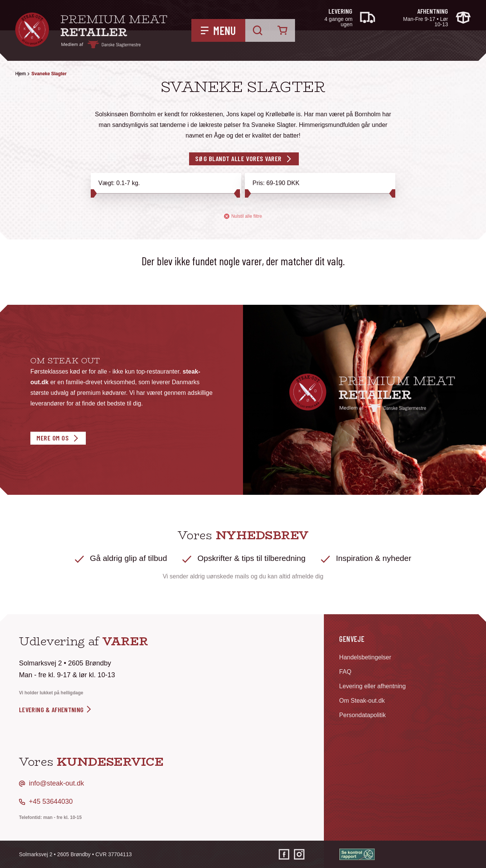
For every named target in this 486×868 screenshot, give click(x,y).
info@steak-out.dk (56, 783)
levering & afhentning (56, 710)
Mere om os (53, 438)
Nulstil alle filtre (243, 216)
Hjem (21, 74)
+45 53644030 (51, 801)
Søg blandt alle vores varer (238, 158)
